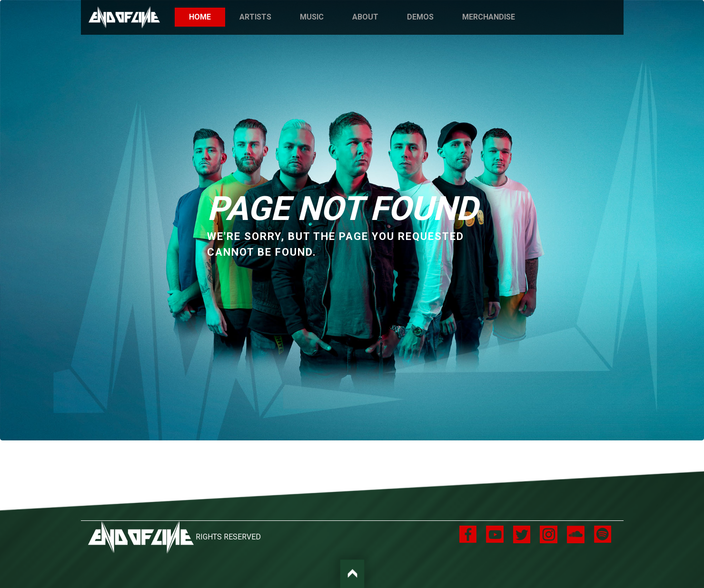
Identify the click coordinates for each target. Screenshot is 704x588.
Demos (420, 17)
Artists (255, 17)
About (365, 17)
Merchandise (489, 17)
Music (312, 17)
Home (207, 16)
